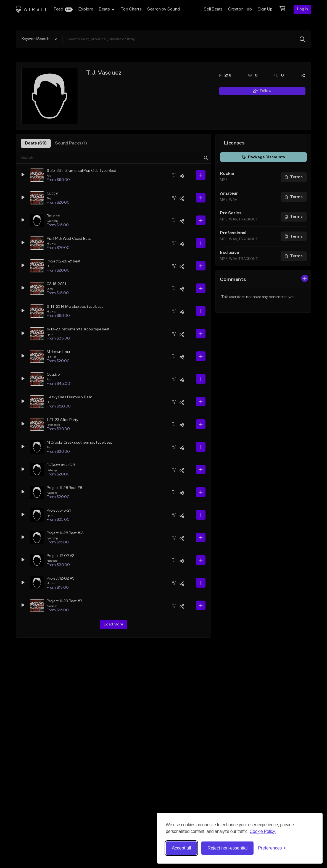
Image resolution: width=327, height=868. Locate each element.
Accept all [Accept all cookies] (181, 848)
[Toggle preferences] (272, 848)
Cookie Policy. (263, 831)
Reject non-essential (227, 848)
